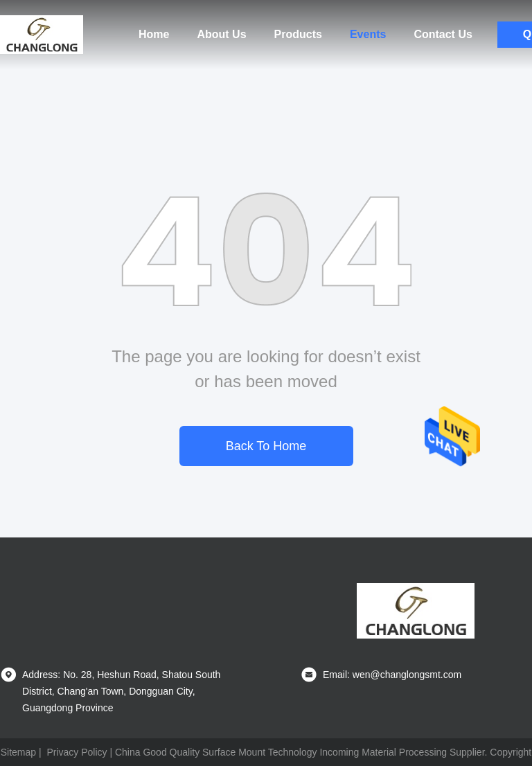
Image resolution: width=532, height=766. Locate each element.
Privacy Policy (77, 752)
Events (368, 34)
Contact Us (443, 34)
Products (298, 34)
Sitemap (18, 752)
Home (154, 34)
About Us (221, 34)
